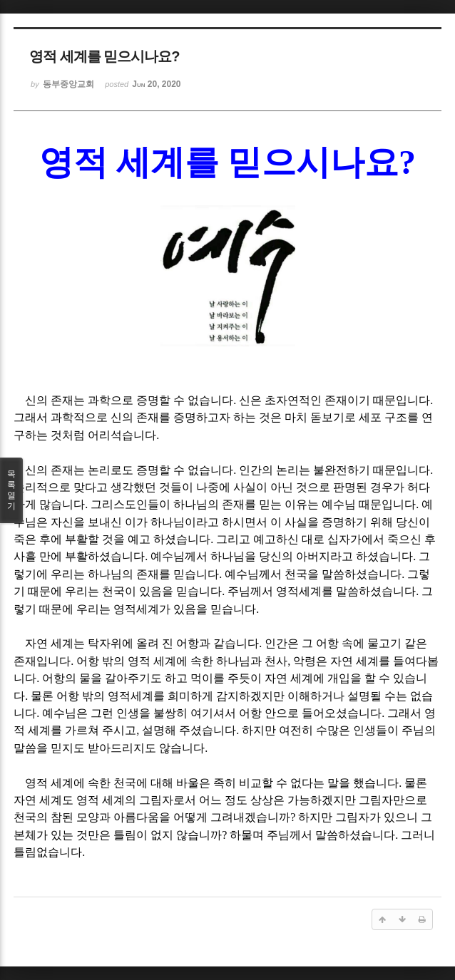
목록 (11, 490)
